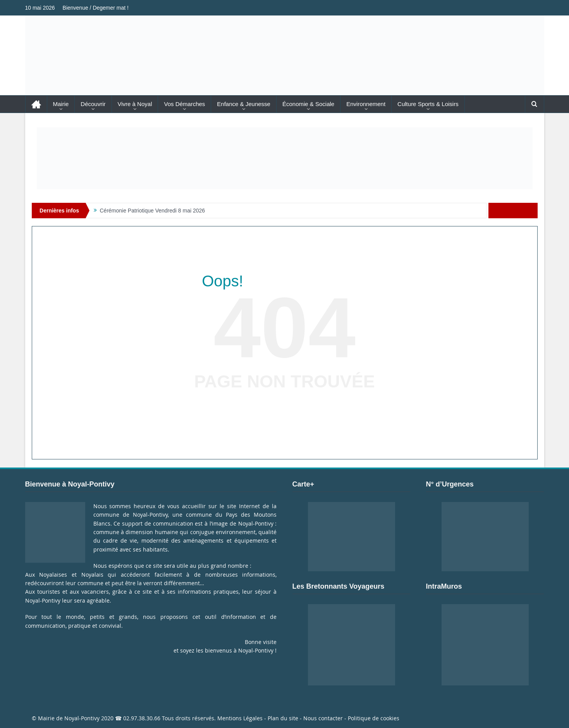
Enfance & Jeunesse (244, 104)
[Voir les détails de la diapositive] (285, 158)
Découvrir (93, 104)
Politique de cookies (374, 718)
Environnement (366, 104)
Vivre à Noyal (135, 104)
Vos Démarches (184, 104)
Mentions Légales (240, 718)
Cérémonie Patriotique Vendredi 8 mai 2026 (153, 211)
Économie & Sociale (308, 104)
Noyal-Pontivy (82, 718)
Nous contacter (323, 718)
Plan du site (283, 718)
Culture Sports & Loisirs (428, 104)
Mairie (61, 104)
